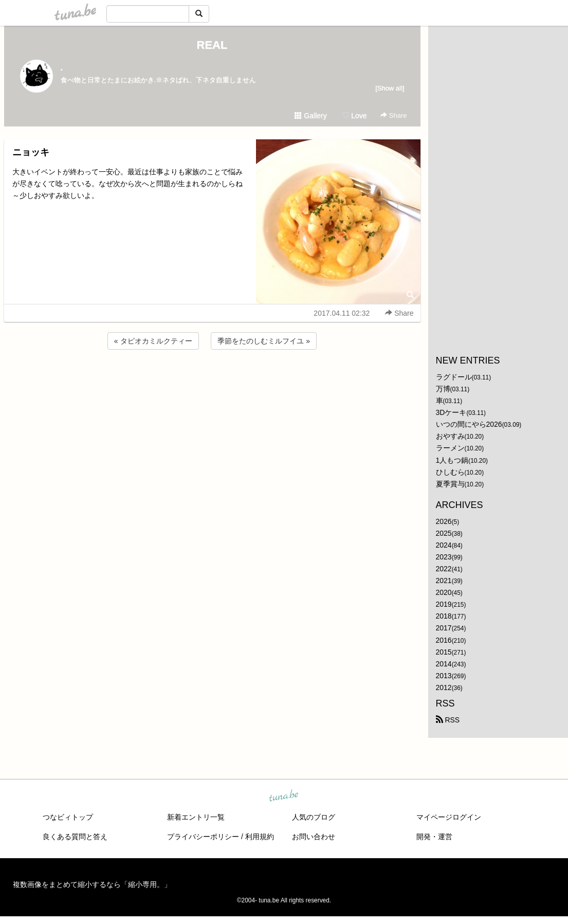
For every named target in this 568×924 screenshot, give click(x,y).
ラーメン (450, 448)
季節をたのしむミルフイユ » (264, 341)
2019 (444, 604)
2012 (444, 687)
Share (393, 115)
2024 (444, 545)
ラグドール (454, 377)
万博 (443, 389)
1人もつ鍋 (452, 460)
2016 (444, 640)
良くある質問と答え (75, 837)
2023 (444, 557)
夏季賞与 (450, 484)
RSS (448, 720)
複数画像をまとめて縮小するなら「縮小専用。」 (92, 884)
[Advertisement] (212, 379)
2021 (444, 581)
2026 (444, 521)
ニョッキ (31, 152)
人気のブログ (314, 817)
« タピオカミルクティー (153, 341)
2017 (444, 628)
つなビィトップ (68, 817)
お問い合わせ (314, 837)
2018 (444, 616)
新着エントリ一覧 (196, 817)
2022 (444, 569)
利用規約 (260, 837)
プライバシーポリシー (203, 837)
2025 (444, 533)
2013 (444, 676)
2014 (444, 664)
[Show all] (390, 88)
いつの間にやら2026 (469, 424)
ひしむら (450, 472)
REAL (212, 45)
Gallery (310, 116)
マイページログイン (449, 817)
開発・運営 (434, 837)
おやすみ (450, 436)
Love (354, 116)
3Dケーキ (451, 412)
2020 (444, 592)
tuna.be (284, 796)
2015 (444, 652)
